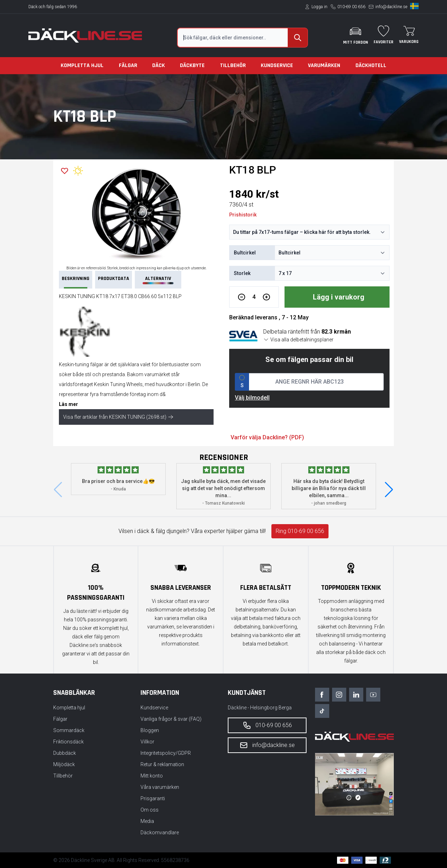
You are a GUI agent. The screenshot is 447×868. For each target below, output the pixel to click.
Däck (159, 65)
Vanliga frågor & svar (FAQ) (171, 719)
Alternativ (158, 280)
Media (147, 821)
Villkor (147, 742)
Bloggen (150, 730)
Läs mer (68, 404)
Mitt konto (152, 776)
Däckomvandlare (160, 833)
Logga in (319, 7)
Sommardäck (69, 730)
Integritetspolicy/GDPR (166, 753)
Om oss (150, 810)
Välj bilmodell (252, 398)
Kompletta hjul (82, 65)
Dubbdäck (65, 753)
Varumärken (324, 65)
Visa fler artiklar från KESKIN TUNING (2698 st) (118, 417)
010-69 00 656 (351, 7)
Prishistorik (243, 215)
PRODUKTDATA (114, 279)
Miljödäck (64, 764)
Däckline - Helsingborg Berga (260, 708)
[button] (389, 490)
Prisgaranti (153, 798)
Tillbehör (233, 65)
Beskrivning (76, 282)
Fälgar (128, 65)
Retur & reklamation (162, 764)
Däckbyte (192, 65)
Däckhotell (371, 65)
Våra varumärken (160, 787)
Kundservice (277, 65)
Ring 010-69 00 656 (300, 531)
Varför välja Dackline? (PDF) (267, 437)
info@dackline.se (391, 7)
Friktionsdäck (68, 742)
